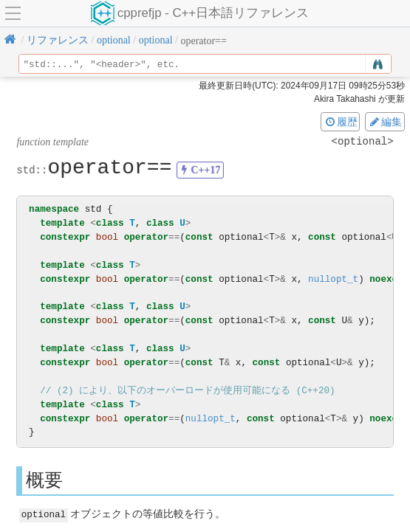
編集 (385, 122)
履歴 (341, 122)
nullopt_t (333, 279)
